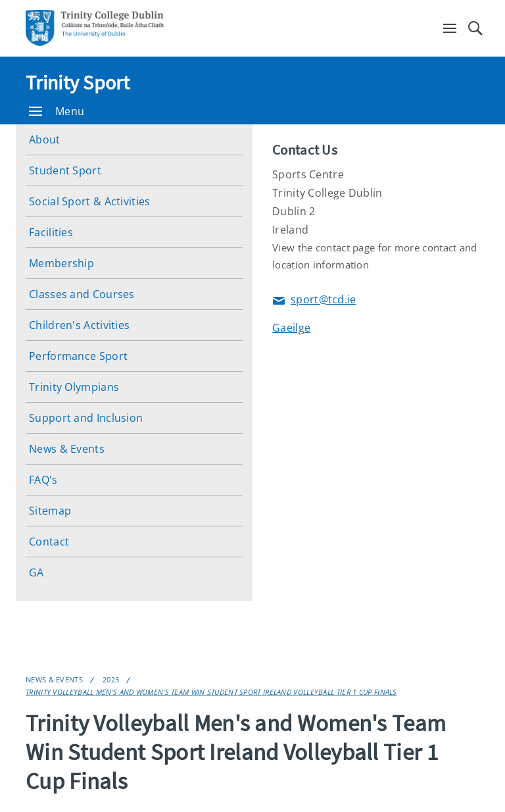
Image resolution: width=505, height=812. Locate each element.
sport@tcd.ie (314, 300)
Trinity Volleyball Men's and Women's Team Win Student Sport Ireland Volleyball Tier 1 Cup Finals (211, 692)
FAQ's (43, 480)
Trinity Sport (78, 82)
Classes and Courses (82, 294)
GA (36, 572)
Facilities (51, 232)
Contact (49, 542)
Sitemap (50, 511)
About (45, 140)
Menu (57, 111)
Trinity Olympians (74, 387)
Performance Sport (78, 356)
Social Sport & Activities (90, 201)
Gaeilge (291, 328)
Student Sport (65, 170)
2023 (111, 679)
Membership (61, 263)
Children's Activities (79, 325)
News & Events (67, 449)
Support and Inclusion (86, 418)
